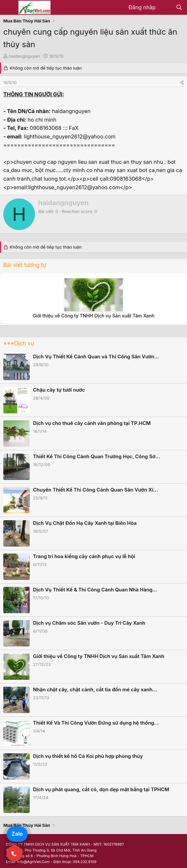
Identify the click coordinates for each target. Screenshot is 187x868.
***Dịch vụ (19, 344)
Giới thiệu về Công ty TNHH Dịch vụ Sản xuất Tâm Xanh (93, 316)
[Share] (182, 83)
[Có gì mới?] (166, 8)
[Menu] (9, 8)
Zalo (17, 834)
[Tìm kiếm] (179, 8)
